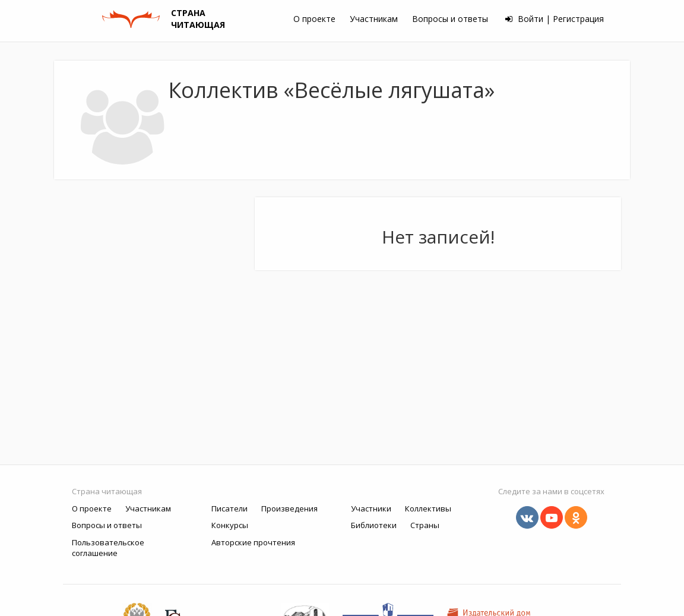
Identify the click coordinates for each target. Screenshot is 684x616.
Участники (371, 508)
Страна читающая (107, 491)
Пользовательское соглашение (108, 548)
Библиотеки (374, 525)
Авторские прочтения (253, 542)
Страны (425, 525)
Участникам (374, 19)
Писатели (229, 508)
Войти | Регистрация (555, 19)
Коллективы (428, 508)
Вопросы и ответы (450, 19)
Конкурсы (230, 525)
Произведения (289, 508)
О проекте (314, 19)
